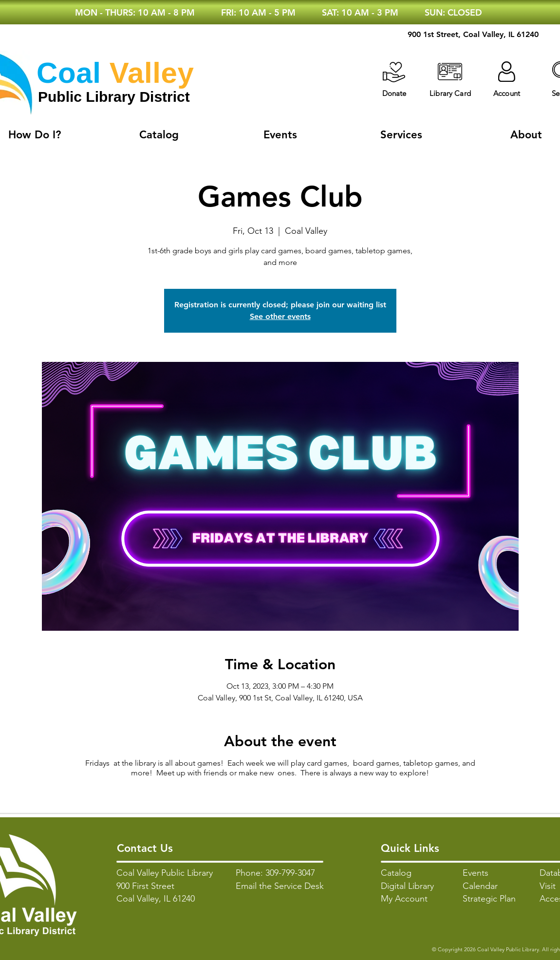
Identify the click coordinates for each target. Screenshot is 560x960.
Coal (69, 73)
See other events (280, 316)
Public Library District (114, 97)
